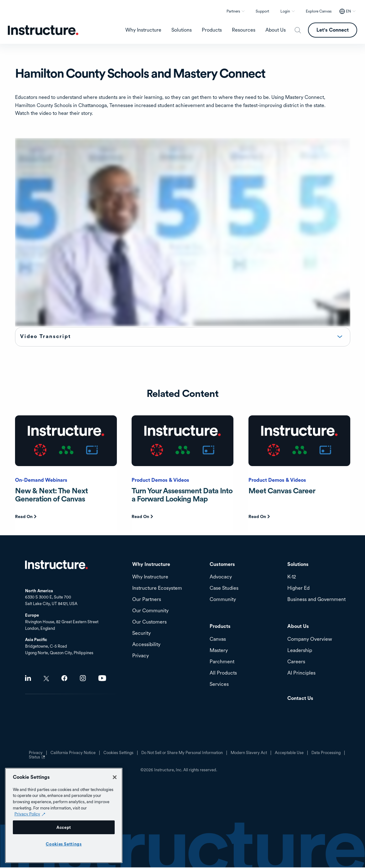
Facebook (64, 679)
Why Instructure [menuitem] (143, 30)
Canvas (218, 640)
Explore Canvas (319, 11)
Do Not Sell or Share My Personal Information (182, 753)
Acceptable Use (289, 753)
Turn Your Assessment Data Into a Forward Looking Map (182, 495)
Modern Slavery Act (249, 753)
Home (56, 565)
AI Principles (301, 674)
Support (262, 11)
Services (219, 685)
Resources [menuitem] (244, 30)
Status (38, 760)
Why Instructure (150, 578)
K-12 (292, 578)
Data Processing (326, 753)
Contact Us (300, 699)
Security (141, 634)
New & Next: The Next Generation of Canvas (51, 495)
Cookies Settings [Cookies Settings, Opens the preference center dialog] (64, 844)
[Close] (115, 777)
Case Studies (224, 589)
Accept (64, 827)
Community (223, 600)
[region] (64, 815)
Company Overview (310, 640)
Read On (24, 517)
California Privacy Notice (73, 753)
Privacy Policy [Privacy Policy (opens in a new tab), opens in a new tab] (27, 814)
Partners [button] (233, 11)
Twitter (46, 679)
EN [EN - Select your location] (348, 11)
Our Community (150, 611)
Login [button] (285, 11)
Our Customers (149, 623)
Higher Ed (298, 589)
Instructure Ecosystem (157, 589)
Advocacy (221, 578)
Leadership (300, 651)
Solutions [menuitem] (182, 30)
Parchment (222, 663)
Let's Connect (333, 30)
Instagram (83, 679)
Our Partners (147, 600)
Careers (296, 663)
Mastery (219, 651)
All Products (223, 674)
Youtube (102, 679)
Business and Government (316, 600)
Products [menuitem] (212, 30)
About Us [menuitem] (276, 30)
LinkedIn (28, 679)
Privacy (141, 657)
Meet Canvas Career (282, 491)
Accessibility (146, 645)
